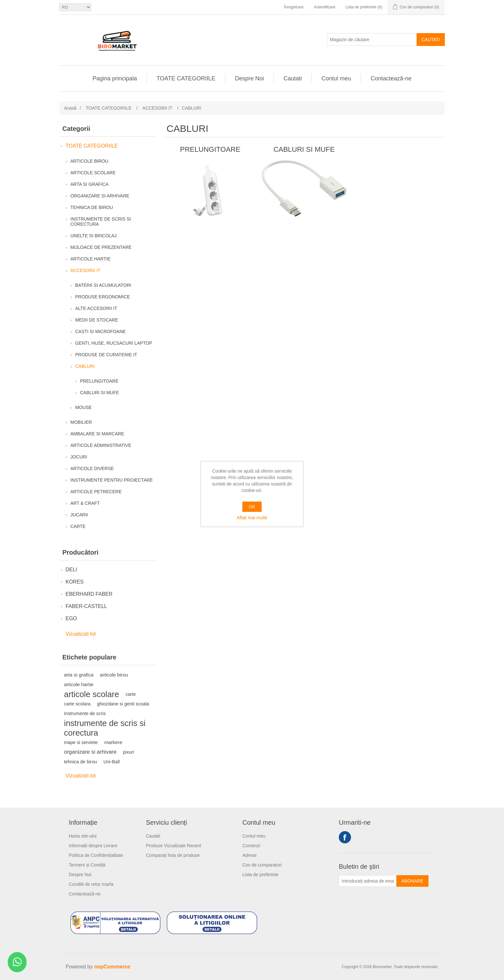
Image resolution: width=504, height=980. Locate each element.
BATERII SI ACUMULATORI (103, 285)
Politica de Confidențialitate (96, 855)
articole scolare (92, 694)
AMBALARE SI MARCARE (97, 434)
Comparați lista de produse (173, 855)
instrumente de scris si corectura (105, 728)
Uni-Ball (112, 762)
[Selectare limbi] (75, 7)
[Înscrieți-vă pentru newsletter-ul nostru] (368, 881)
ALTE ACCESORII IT (96, 308)
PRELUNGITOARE (99, 381)
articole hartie (79, 684)
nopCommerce (112, 967)
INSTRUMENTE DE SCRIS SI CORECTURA (101, 222)
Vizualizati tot (81, 634)
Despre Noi (249, 78)
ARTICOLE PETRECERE (96, 492)
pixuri (128, 752)
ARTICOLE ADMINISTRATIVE (101, 445)
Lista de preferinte (260, 875)
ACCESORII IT (85, 270)
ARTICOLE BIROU (89, 161)
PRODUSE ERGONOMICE (103, 297)
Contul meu (336, 78)
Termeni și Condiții (87, 865)
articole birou (114, 675)
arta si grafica (79, 675)
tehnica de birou (81, 762)
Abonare (412, 881)
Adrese (249, 855)
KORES (75, 582)
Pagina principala (115, 78)
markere (113, 742)
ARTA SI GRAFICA (90, 184)
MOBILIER (81, 422)
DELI (71, 570)
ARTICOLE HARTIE (90, 259)
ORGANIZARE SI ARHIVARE (100, 196)
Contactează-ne (391, 78)
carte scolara (77, 704)
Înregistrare (294, 7)
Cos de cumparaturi (262, 865)
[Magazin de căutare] (372, 40)
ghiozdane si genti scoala (123, 704)
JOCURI (79, 457)
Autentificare (324, 7)
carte (131, 694)
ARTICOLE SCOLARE (93, 173)
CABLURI (85, 366)
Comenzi (251, 846)
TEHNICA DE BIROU (92, 207)
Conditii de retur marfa (91, 884)
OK (252, 507)
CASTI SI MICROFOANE (100, 331)
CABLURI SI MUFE (99, 393)
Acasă (70, 108)
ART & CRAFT (85, 503)
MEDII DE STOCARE (97, 320)
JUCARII (79, 515)
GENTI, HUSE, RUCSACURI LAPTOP (114, 343)
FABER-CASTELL (86, 606)
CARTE (78, 526)
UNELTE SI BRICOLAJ (94, 236)
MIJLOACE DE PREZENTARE (101, 247)
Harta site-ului (83, 836)
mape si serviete (81, 742)
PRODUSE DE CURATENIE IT (106, 355)
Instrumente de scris (85, 713)
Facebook (345, 837)
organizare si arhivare (90, 752)
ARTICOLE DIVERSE (92, 468)
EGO (71, 618)
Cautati (431, 40)
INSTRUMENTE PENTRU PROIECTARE (112, 480)
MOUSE (83, 407)
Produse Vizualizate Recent (174, 846)
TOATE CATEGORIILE (186, 78)
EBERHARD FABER (89, 594)
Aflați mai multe (252, 518)
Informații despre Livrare (93, 846)
